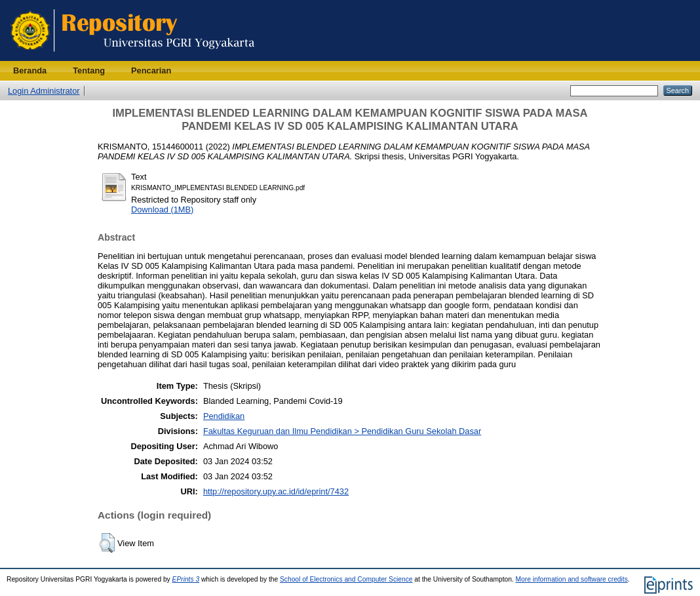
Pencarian (151, 70)
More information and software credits (572, 579)
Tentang (89, 70)
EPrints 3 (186, 579)
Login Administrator (44, 91)
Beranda (30, 70)
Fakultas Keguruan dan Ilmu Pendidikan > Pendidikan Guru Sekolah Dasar (342, 431)
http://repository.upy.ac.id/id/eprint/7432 (276, 491)
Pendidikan (224, 416)
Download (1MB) (162, 209)
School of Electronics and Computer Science (346, 579)
